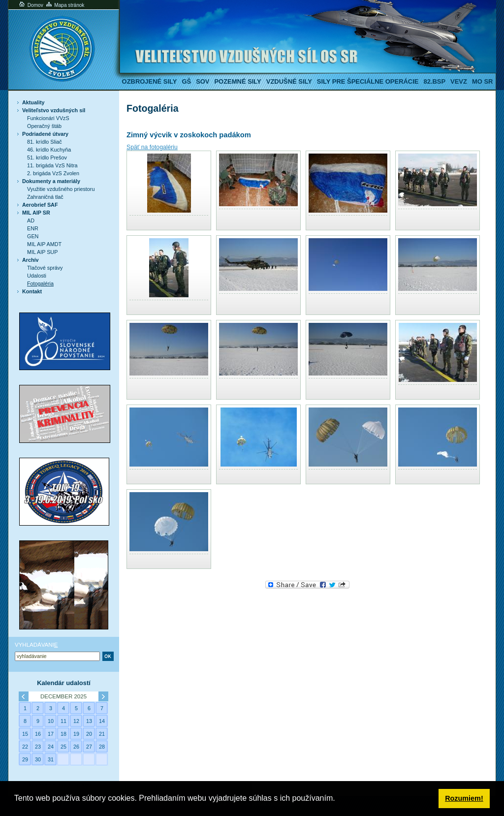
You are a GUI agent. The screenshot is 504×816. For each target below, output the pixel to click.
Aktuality (33, 102)
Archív (31, 260)
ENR (33, 228)
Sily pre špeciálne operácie (368, 81)
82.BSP (434, 81)
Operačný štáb (44, 126)
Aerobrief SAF (40, 205)
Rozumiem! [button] (464, 798)
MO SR (482, 81)
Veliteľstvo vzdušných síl (54, 110)
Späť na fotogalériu (152, 147)
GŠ (186, 81)
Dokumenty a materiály (51, 181)
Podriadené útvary (45, 134)
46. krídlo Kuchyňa (49, 150)
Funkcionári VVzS (48, 118)
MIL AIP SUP (42, 252)
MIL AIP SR (36, 213)
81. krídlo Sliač (45, 142)
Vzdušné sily (289, 81)
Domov (31, 5)
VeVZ (459, 81)
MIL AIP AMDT (44, 244)
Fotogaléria (40, 283)
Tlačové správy (45, 268)
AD (31, 220)
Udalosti (37, 276)
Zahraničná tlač (45, 197)
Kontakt (32, 291)
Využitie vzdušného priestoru (61, 189)
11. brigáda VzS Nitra (52, 165)
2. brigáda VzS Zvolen (53, 173)
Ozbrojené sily (150, 81)
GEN (33, 236)
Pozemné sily (237, 81)
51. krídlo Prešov (47, 157)
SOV (203, 81)
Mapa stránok (65, 5)
